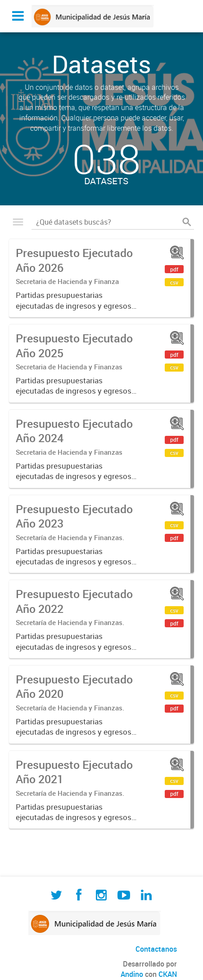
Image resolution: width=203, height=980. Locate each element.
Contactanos (156, 949)
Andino (132, 974)
